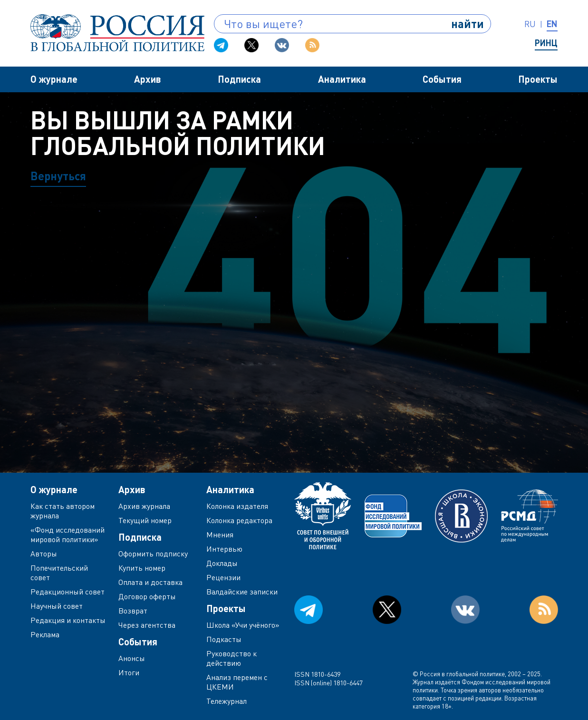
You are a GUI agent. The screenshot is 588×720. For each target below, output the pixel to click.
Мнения (220, 535)
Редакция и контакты (68, 620)
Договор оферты (147, 596)
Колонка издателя (237, 506)
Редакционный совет (67, 592)
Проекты (538, 79)
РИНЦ (546, 43)
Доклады (222, 563)
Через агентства (147, 625)
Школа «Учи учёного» (243, 625)
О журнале (54, 79)
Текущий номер (145, 520)
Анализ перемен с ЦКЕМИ (237, 682)
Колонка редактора (239, 520)
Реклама (45, 634)
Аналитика (342, 79)
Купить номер (142, 568)
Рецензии (223, 577)
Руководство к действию (231, 658)
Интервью (224, 549)
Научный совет (57, 606)
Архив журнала (144, 506)
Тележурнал (227, 701)
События (442, 79)
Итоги (129, 672)
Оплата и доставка (150, 582)
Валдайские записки (242, 592)
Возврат (133, 611)
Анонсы (132, 658)
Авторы (44, 554)
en (552, 24)
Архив (148, 79)
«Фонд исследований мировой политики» (67, 535)
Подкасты (224, 639)
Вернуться (58, 176)
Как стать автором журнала (63, 511)
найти (468, 24)
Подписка (239, 79)
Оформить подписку (153, 554)
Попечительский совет (59, 573)
